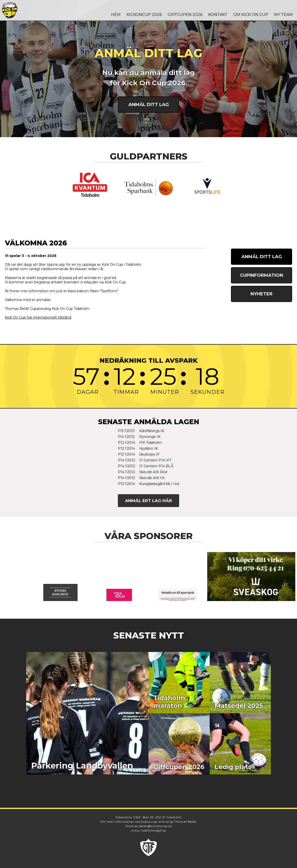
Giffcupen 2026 (185, 15)
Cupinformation (262, 275)
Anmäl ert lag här (148, 501)
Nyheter (262, 294)
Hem (116, 15)
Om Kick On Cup (251, 15)
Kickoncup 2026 (144, 15)
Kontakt (218, 15)
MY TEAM (283, 15)
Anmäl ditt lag (149, 105)
